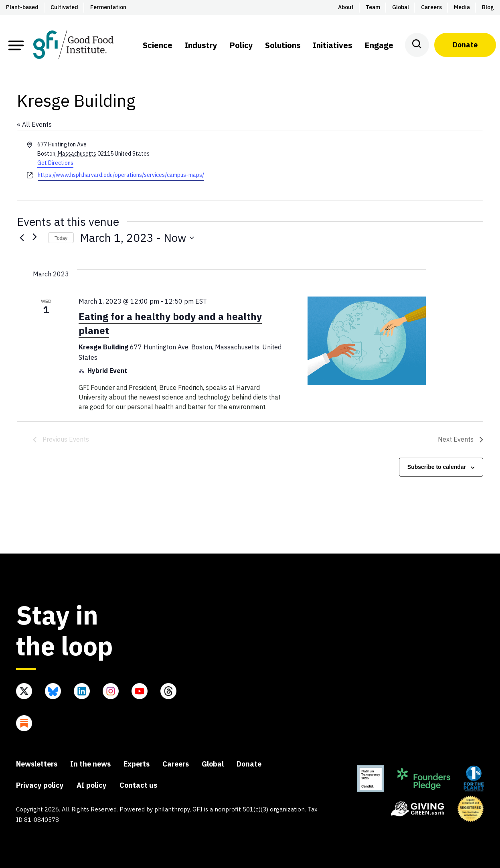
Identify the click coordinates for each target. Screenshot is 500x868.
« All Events (34, 124)
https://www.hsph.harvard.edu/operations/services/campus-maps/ (121, 175)
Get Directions (55, 163)
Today (61, 238)
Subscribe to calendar (437, 467)
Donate (465, 45)
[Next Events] (37, 238)
